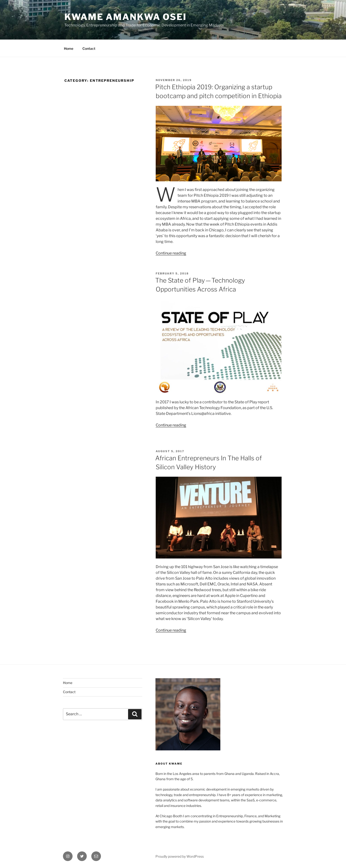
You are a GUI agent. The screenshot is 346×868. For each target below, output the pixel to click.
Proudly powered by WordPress (180, 856)
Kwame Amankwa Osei (126, 17)
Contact (89, 48)
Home (69, 48)
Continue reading (171, 253)
